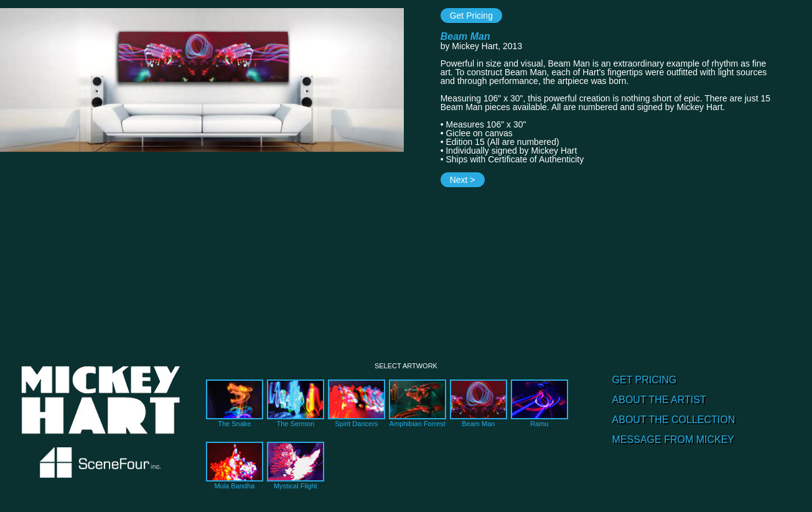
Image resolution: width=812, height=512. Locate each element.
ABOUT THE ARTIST (659, 400)
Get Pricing (471, 16)
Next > (463, 180)
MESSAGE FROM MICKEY (673, 440)
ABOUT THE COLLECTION (674, 420)
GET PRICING (645, 380)
